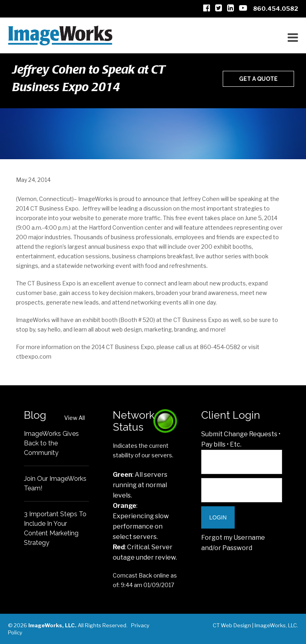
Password (237, 548)
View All (75, 418)
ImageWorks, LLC (276, 625)
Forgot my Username (233, 538)
